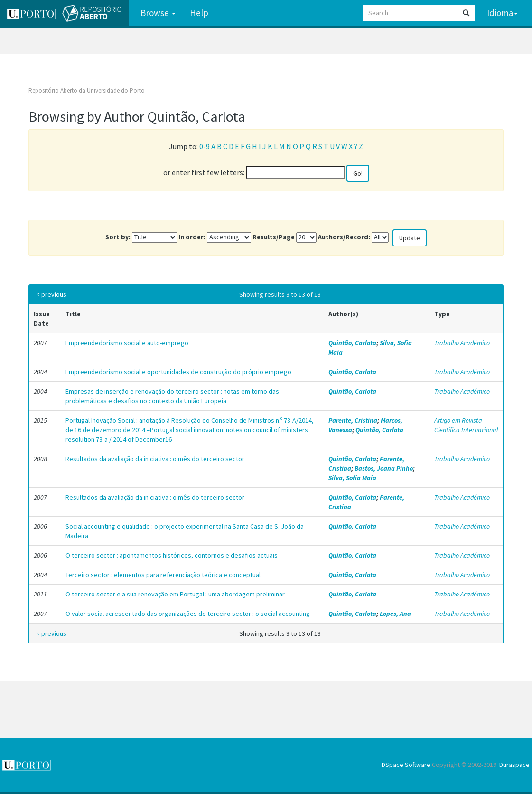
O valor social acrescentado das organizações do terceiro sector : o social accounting (188, 614)
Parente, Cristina (353, 420)
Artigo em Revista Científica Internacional (466, 425)
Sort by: (118, 237)
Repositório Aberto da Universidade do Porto (87, 90)
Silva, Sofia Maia (352, 478)
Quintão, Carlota (352, 343)
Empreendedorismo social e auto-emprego (127, 343)
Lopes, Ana (395, 614)
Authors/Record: (344, 237)
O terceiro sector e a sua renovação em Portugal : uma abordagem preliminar (175, 594)
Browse (158, 13)
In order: (192, 237)
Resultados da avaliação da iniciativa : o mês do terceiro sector (155, 459)
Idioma (502, 13)
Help (199, 13)
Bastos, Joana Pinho (384, 468)
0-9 (205, 146)
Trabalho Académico (462, 343)
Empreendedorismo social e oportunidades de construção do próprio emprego (178, 372)
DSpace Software (406, 765)
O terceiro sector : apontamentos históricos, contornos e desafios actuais (172, 555)
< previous (51, 294)
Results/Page (274, 237)
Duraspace (514, 765)
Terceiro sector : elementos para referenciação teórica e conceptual (163, 575)
